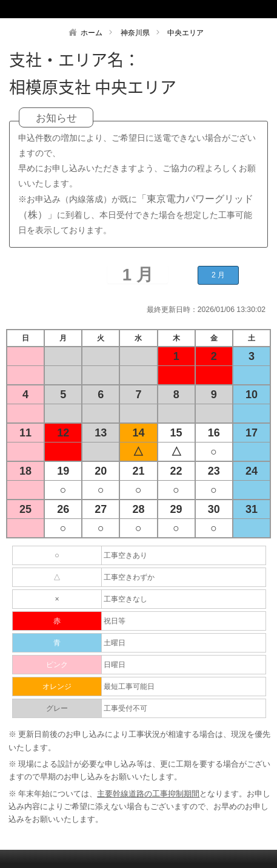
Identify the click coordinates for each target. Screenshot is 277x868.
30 (214, 509)
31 (252, 509)
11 (25, 433)
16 (214, 433)
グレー (57, 708)
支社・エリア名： (75, 59)
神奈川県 (135, 33)
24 (252, 471)
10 (252, 395)
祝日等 (115, 621)
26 (63, 509)
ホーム (92, 33)
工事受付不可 (125, 708)
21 (138, 471)
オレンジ (57, 687)
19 (63, 471)
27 (101, 509)
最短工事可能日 (129, 687)
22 (176, 471)
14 (138, 433)
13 (101, 433)
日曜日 (115, 665)
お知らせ (56, 118)
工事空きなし (125, 599)
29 (176, 509)
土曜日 (115, 643)
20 (101, 471)
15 (176, 433)
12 (63, 433)
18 (25, 471)
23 (214, 471)
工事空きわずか (129, 577)
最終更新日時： (172, 310)
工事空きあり (125, 555)
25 (25, 509)
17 (252, 433)
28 (138, 509)
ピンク (57, 665)
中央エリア (185, 33)
